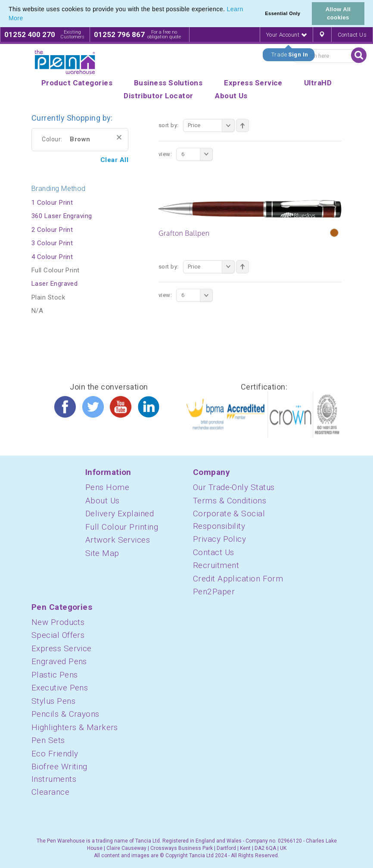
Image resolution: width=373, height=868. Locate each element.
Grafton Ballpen (184, 233)
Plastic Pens (54, 675)
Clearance (50, 792)
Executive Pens (60, 688)
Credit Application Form (238, 579)
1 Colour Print (52, 203)
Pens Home (107, 487)
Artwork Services (118, 540)
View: (165, 154)
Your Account (286, 35)
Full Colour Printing (122, 527)
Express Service (62, 648)
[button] (26, 19)
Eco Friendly (55, 754)
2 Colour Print (52, 230)
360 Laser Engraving (62, 216)
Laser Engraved (54, 284)
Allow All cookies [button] (338, 13)
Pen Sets (48, 740)
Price (211, 125)
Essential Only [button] (283, 13)
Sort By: (169, 125)
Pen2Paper (214, 592)
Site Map (102, 553)
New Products (58, 622)
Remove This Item (119, 137)
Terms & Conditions (230, 501)
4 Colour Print (52, 257)
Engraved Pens (59, 661)
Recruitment (216, 565)
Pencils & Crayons (65, 714)
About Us (103, 501)
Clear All (114, 160)
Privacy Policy (219, 539)
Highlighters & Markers (75, 727)
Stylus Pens (53, 701)
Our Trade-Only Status (234, 487)
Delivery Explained (120, 514)
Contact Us (352, 35)
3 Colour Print (52, 243)
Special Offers (58, 635)
